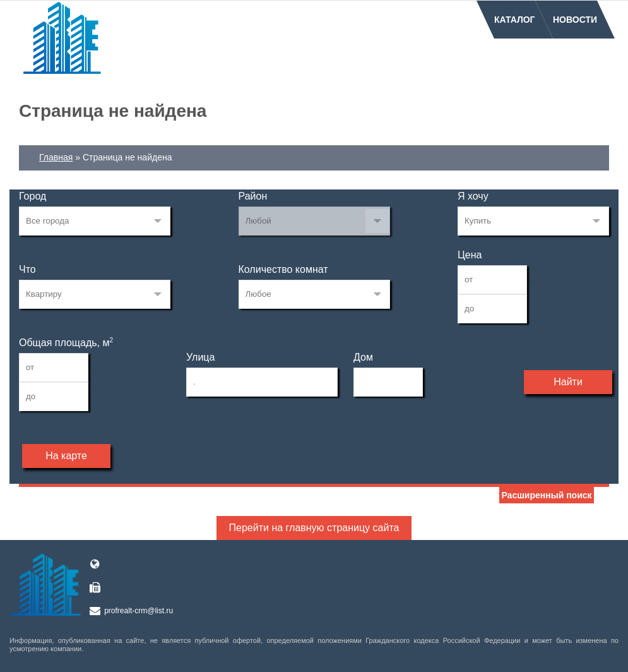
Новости (575, 20)
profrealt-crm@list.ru (139, 611)
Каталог (515, 20)
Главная (56, 157)
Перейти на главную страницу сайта (314, 528)
